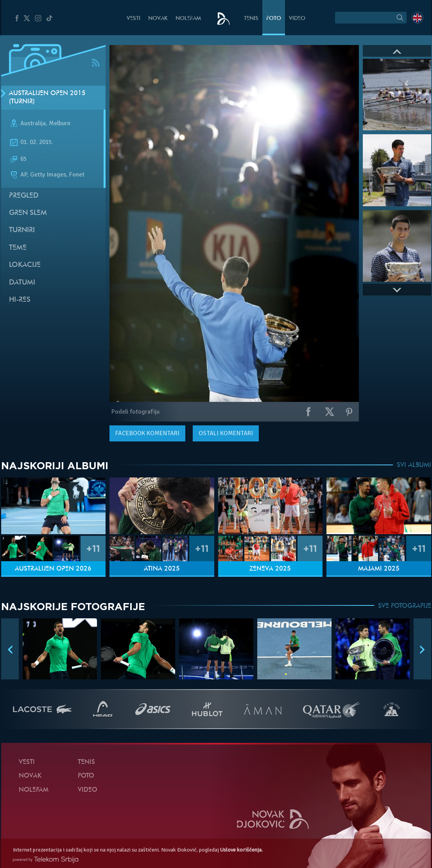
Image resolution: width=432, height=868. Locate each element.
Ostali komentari (226, 433)
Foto (274, 19)
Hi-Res (20, 300)
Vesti (134, 19)
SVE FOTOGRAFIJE (405, 606)
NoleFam (188, 19)
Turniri (22, 230)
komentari (147, 433)
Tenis (251, 19)
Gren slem (28, 213)
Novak (158, 19)
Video (297, 19)
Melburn (60, 124)
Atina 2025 (162, 569)
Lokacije (25, 265)
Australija (33, 124)
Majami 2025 (379, 569)
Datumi (22, 283)
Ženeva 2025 (270, 569)
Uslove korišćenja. (241, 850)
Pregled (24, 196)
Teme (18, 248)
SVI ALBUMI (414, 465)
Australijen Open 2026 (53, 569)
